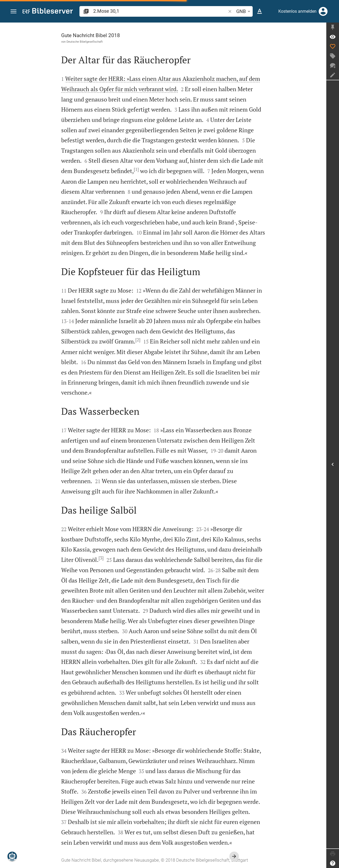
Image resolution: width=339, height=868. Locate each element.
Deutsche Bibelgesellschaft (85, 42)
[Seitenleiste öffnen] (333, 464)
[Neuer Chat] (333, 65)
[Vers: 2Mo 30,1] (333, 37)
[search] (160, 11)
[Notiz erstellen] (333, 75)
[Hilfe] (333, 863)
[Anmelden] (323, 11)
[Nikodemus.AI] (12, 856)
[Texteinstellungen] (260, 11)
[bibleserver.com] (48, 12)
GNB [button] (244, 11)
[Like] (333, 46)
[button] (14, 12)
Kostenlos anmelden (297, 11)
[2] (138, 340)
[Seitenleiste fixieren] (333, 27)
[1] (136, 169)
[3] (101, 558)
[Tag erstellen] (333, 56)
